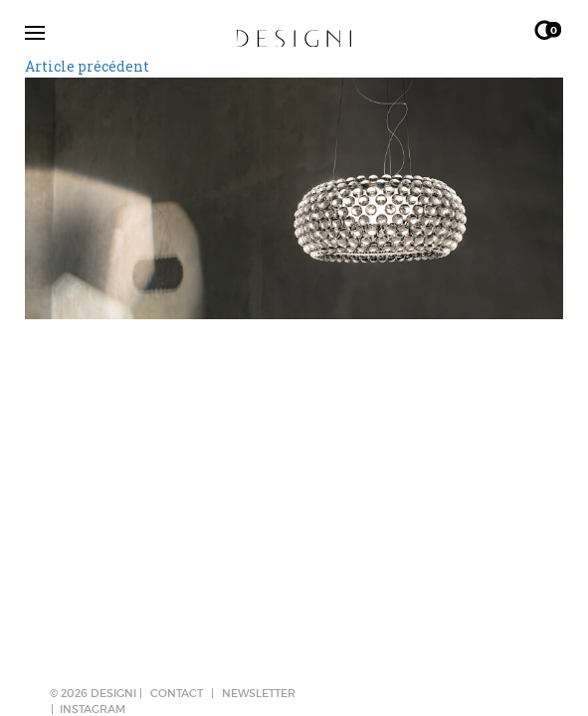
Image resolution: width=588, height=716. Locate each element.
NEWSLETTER (259, 693)
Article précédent (87, 66)
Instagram (93, 709)
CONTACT (177, 693)
